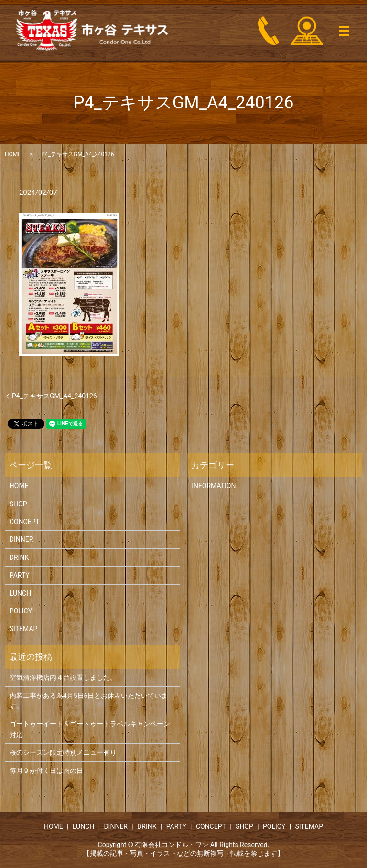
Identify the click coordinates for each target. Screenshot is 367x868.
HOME (13, 154)
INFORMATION (214, 486)
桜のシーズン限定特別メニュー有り (63, 752)
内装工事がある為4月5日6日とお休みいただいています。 (89, 701)
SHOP (18, 504)
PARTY (20, 575)
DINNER (22, 539)
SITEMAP (24, 629)
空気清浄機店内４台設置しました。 (63, 677)
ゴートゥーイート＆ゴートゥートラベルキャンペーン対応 (90, 729)
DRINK (19, 557)
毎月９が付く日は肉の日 (46, 771)
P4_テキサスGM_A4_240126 (54, 396)
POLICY (21, 611)
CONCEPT (25, 522)
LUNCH (20, 593)
